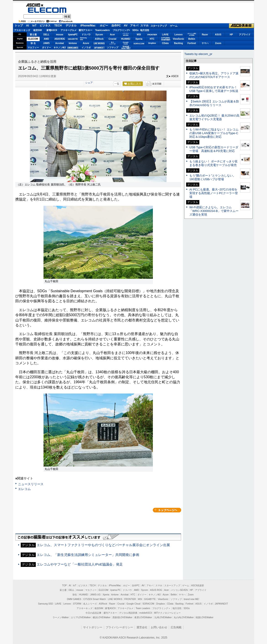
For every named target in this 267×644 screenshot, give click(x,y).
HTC (152, 39)
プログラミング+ (121, 30)
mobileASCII (146, 613)
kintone (73, 43)
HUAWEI (126, 39)
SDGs (135, 30)
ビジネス (45, 26)
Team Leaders (143, 608)
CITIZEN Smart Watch (95, 599)
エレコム (24, 489)
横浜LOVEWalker (101, 617)
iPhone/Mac (88, 26)
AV (126, 26)
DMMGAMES (73, 48)
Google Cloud (133, 604)
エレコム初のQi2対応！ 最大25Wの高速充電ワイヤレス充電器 (214, 117)
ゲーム (174, 26)
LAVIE (165, 35)
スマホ (144, 26)
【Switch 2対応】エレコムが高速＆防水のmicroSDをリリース (214, 103)
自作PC (116, 26)
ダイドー (46, 48)
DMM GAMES (74, 599)
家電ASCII (52, 30)
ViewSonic (179, 39)
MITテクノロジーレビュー (167, 613)
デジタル (71, 26)
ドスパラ (86, 35)
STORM (77, 604)
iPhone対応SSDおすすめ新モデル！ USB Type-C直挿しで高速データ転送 (214, 89)
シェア (89, 83)
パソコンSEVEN (126, 34)
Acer (112, 35)
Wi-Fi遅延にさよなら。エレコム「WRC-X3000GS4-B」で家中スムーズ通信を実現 (214, 211)
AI (28, 26)
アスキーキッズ (22, 30)
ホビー (104, 26)
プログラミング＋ (161, 608)
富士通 (33, 35)
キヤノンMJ (60, 48)
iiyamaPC (73, 35)
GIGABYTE (73, 39)
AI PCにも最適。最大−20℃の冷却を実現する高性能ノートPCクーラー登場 (214, 193)
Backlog (178, 43)
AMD (46, 39)
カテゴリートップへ (167, 510)
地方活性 (145, 30)
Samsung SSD (46, 604)
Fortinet (192, 43)
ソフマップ (113, 48)
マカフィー (33, 48)
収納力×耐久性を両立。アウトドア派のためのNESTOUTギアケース (214, 75)
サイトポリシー (93, 627)
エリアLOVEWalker (81, 617)
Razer (205, 35)
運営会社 (142, 627)
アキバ (134, 26)
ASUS (218, 35)
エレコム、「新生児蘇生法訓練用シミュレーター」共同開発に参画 (88, 555)
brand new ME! (191, 599)
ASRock (99, 39)
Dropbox (152, 43)
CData (165, 43)
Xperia (139, 39)
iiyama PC (116, 590)
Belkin (192, 39)
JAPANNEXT (99, 48)
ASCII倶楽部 (241, 26)
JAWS (46, 43)
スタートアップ (159, 26)
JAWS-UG (95, 595)
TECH (58, 26)
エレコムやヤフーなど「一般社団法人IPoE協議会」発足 (80, 564)
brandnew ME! (126, 48)
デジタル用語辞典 (128, 613)
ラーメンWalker (61, 617)
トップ (19, 26)
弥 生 (33, 43)
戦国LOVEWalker (204, 617)
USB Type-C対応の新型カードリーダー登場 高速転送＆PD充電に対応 (214, 149)
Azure (86, 43)
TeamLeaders (103, 30)
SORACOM (148, 604)
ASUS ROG (60, 39)
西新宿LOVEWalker (122, 617)
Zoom (218, 43)
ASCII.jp (47, 5)
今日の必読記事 (93, 613)
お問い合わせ (159, 627)
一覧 (117, 84)
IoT (34, 26)
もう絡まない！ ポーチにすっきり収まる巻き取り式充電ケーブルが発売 (213, 163)
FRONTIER (152, 35)
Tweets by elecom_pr (198, 54)
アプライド (245, 35)
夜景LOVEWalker (143, 617)
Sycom (99, 35)
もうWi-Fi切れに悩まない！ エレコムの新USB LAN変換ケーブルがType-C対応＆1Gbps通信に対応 (214, 133)
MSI (139, 35)
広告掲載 (176, 627)
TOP (64, 585)
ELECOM (47, 10)
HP (231, 35)
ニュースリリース (31, 484)
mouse (59, 35)
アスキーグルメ (69, 30)
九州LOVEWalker (163, 617)
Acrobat (60, 43)
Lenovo (179, 35)
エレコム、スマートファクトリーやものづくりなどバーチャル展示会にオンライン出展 (103, 545)
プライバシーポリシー (119, 627)
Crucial (113, 39)
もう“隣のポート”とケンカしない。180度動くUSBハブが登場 (213, 177)
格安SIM (38, 30)
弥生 (75, 595)
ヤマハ (205, 43)
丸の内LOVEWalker (184, 617)
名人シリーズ (90, 604)
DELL (46, 35)
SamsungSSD (83, 39)
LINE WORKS (99, 43)
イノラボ (86, 48)
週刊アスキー (85, 30)
